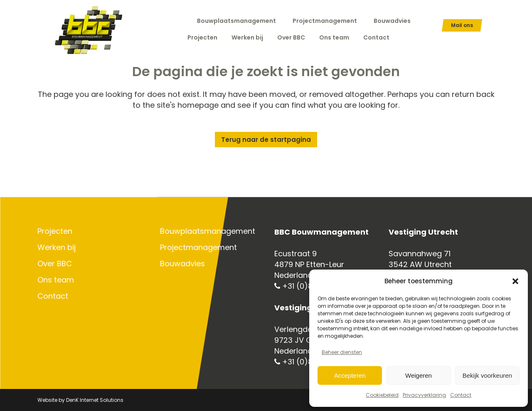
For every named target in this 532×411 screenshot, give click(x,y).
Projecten (55, 231)
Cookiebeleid (382, 395)
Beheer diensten (342, 352)
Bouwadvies (392, 21)
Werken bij (57, 248)
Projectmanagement (325, 21)
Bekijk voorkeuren (487, 375)
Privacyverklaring (424, 395)
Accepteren (350, 375)
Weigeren (419, 375)
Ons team (56, 280)
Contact (461, 395)
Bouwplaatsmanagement (236, 21)
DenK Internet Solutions (95, 400)
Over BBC (55, 264)
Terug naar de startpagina (266, 140)
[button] (515, 281)
